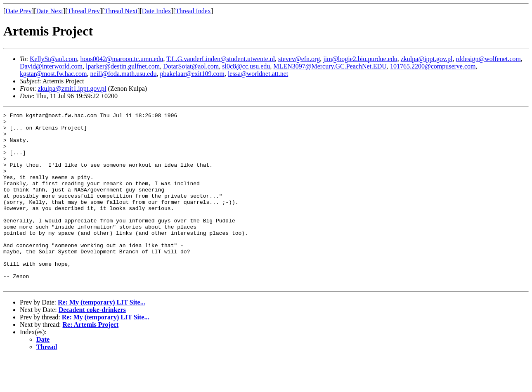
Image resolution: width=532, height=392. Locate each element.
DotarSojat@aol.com (191, 66)
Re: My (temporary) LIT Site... (102, 337)
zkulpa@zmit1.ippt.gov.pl (72, 89)
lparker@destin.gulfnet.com (123, 66)
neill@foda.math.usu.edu (124, 74)
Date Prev (19, 11)
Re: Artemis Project (91, 359)
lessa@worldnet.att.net (258, 74)
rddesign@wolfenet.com (488, 59)
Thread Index (193, 11)
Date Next (50, 11)
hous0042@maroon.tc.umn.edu (122, 59)
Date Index (157, 11)
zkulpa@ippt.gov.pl (427, 59)
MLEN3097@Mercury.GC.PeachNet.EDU (330, 66)
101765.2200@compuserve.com (433, 66)
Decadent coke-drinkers (92, 344)
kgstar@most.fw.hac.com (53, 74)
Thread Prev (84, 11)
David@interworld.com (51, 66)
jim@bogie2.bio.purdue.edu (360, 59)
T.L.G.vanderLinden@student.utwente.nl (221, 59)
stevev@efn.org (299, 59)
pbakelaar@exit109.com (192, 74)
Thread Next (121, 11)
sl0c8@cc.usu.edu (246, 66)
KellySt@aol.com (53, 59)
